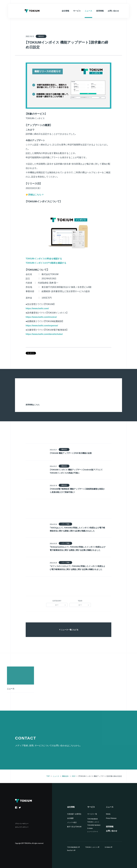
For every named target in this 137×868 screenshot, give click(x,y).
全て (57, 605)
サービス (91, 807)
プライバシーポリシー (22, 824)
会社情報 (71, 807)
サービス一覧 (92, 814)
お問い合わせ (112, 831)
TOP (48, 776)
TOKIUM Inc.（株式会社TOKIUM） (32, 11)
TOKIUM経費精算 (93, 819)
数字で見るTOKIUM (74, 827)
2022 (74, 776)
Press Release (111, 818)
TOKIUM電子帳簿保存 (94, 825)
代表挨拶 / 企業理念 (74, 814)
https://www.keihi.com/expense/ (42, 326)
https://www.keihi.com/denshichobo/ (44, 334)
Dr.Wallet (90, 828)
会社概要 (70, 818)
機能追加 (65, 776)
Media (108, 814)
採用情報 (110, 827)
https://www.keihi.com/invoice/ (41, 317)
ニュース (56, 776)
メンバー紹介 (72, 822)
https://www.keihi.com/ (37, 308)
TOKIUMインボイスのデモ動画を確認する (46, 263)
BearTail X (70, 850)
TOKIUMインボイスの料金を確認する (44, 259)
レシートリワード (93, 832)
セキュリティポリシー (22, 827)
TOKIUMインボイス (93, 822)
